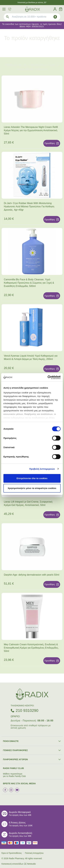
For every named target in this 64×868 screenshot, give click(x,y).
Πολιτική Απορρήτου (34, 853)
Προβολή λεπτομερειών (42, 469)
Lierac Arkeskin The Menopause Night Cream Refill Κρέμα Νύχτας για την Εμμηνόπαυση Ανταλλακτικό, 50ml (31, 130)
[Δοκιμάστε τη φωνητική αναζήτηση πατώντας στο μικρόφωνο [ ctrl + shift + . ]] (55, 17)
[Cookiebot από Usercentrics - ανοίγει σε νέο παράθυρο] (48, 377)
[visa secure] (30, 843)
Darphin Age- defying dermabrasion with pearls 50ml (32, 575)
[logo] (32, 9)
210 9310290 (27, 710)
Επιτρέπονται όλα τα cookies (32, 478)
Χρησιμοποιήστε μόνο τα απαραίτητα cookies (32, 488)
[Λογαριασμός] (55, 9)
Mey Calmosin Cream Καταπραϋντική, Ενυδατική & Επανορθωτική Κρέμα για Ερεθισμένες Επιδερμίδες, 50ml (31, 648)
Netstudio (30, 864)
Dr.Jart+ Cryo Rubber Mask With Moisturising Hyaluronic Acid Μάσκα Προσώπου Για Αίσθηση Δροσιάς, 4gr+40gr (29, 206)
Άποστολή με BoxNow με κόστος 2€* (32, 3)
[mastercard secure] (36, 843)
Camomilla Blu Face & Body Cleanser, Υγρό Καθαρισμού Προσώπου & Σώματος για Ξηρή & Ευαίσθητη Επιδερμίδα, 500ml (29, 283)
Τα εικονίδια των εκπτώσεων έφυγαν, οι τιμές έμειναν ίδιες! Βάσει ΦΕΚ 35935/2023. (32, 25)
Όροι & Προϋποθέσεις (12, 853)
